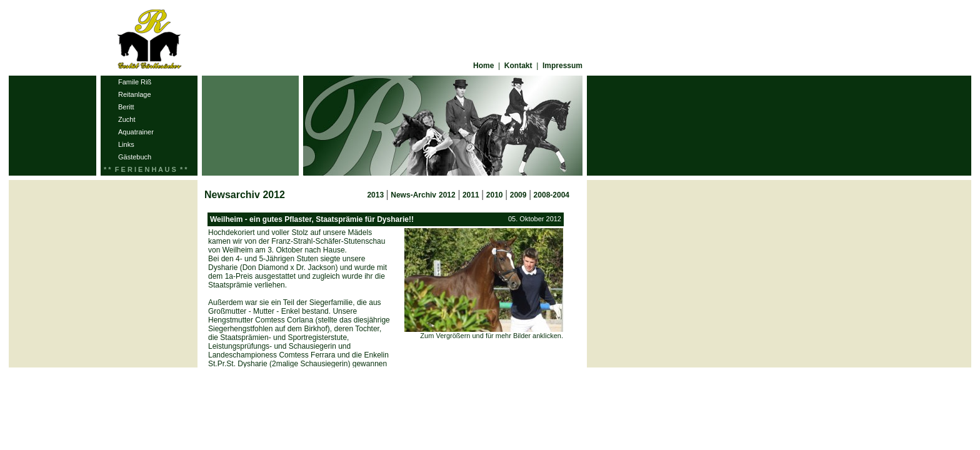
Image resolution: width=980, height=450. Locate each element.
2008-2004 (552, 195)
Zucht (127, 119)
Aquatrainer (136, 132)
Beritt (126, 107)
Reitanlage (135, 94)
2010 (495, 195)
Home (483, 66)
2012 (447, 195)
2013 (375, 195)
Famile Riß (135, 82)
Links (126, 144)
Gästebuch (135, 157)
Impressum (562, 66)
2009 (518, 195)
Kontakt (518, 66)
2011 (471, 195)
